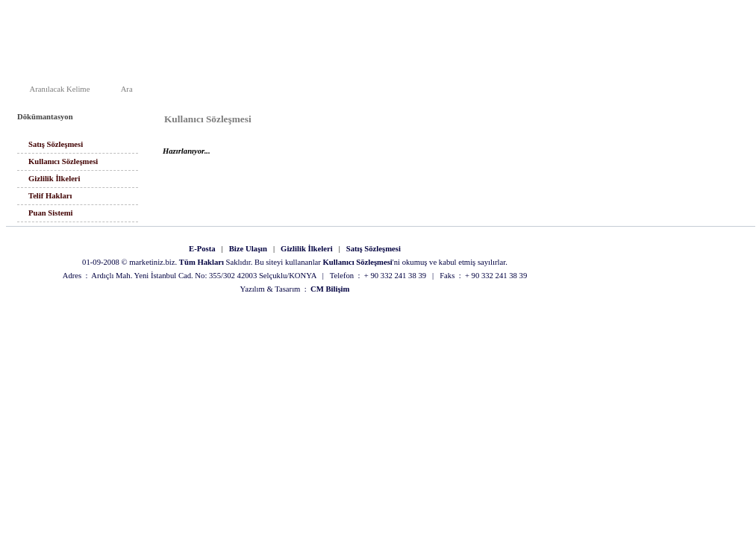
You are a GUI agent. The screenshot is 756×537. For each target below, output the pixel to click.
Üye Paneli (730, 91)
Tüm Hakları (202, 262)
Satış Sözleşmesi (56, 144)
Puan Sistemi (51, 213)
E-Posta (202, 249)
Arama (558, 91)
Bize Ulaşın (248, 249)
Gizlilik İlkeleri (54, 179)
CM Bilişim (330, 289)
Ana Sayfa (364, 91)
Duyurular (513, 91)
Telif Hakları (50, 196)
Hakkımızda (418, 91)
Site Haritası (606, 91)
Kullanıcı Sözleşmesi (63, 161)
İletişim (466, 91)
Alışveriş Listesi (670, 91)
